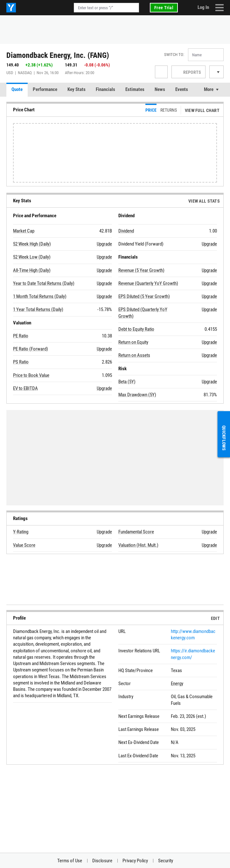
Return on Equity (133, 342)
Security (166, 861)
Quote (17, 89)
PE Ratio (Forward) (31, 349)
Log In (203, 7)
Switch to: (174, 55)
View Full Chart (202, 110)
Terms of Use (70, 861)
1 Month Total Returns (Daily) (40, 296)
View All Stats (204, 201)
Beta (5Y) (127, 382)
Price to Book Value (31, 375)
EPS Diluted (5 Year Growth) (144, 296)
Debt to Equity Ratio (136, 329)
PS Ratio (21, 362)
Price (151, 110)
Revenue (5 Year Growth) (141, 270)
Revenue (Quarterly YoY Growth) (148, 283)
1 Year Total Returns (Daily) (38, 309)
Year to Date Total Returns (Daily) (44, 283)
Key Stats (77, 89)
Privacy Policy (135, 861)
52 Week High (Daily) (32, 244)
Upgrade (104, 244)
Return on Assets (134, 355)
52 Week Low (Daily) (32, 257)
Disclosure (102, 861)
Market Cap (24, 231)
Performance (45, 89)
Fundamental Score (136, 532)
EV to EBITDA (25, 388)
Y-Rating (21, 532)
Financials (105, 89)
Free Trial (164, 8)
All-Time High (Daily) (32, 270)
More (209, 89)
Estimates (135, 89)
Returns (169, 110)
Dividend (126, 231)
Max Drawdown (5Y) (137, 395)
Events (182, 89)
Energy (177, 684)
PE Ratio (21, 336)
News (160, 89)
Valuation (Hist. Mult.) (138, 545)
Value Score (24, 545)
